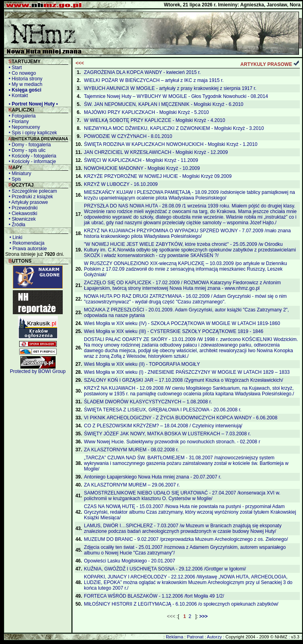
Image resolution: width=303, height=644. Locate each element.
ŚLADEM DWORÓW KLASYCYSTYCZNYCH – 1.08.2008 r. (148, 402)
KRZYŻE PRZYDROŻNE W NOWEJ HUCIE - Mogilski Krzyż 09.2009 (158, 176)
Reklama (174, 637)
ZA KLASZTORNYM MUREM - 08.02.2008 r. (131, 450)
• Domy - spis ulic (26, 150)
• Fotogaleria (21, 116)
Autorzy (214, 637)
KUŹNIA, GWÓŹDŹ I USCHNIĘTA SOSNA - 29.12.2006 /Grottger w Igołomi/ (165, 569)
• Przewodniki (22, 208)
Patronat (195, 637)
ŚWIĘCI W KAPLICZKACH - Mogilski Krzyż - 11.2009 (141, 160)
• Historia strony (24, 79)
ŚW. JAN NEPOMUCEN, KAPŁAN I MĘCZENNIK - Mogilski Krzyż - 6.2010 (164, 104)
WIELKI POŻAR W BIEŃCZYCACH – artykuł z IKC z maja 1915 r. (154, 80)
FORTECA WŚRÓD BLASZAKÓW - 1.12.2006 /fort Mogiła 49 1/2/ (154, 596)
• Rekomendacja (26, 243)
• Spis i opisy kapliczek (32, 133)
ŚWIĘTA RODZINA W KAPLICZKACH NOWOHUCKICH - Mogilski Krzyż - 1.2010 (171, 144)
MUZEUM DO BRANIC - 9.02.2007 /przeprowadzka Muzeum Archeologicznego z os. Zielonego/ (186, 539)
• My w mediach (24, 84)
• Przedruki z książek (30, 197)
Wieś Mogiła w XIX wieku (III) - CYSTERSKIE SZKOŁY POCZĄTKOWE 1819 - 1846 (174, 331)
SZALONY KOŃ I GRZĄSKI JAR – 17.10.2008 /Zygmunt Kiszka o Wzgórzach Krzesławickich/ (183, 380)
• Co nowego (21, 73)
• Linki (15, 237)
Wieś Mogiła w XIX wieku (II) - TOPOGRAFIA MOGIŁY (142, 364)
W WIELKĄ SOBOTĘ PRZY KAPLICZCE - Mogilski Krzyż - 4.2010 (154, 120)
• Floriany (17, 122)
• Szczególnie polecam (32, 191)
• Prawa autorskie (27, 249)
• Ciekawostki (22, 213)
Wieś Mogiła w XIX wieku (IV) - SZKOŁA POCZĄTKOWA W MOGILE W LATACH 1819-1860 (182, 323)
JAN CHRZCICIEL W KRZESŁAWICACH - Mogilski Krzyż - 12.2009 (156, 152)
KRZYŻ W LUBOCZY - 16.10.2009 (121, 184)
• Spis (14, 179)
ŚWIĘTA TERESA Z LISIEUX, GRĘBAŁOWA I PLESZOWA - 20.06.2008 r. (163, 410)
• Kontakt (17, 96)
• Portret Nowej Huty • (32, 104)
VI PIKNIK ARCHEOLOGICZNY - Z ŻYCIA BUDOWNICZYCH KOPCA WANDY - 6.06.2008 (181, 418)
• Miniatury (19, 173)
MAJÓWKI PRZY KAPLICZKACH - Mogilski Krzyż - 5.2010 (147, 112)
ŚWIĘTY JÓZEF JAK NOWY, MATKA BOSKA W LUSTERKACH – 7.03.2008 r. (167, 434)
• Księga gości (24, 90)
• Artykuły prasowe (27, 202)
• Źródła (16, 225)
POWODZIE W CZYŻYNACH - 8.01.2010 (128, 136)
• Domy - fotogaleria (28, 145)
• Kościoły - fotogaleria (31, 156)
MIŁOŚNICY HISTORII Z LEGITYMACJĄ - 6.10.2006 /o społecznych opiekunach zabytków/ (181, 604)
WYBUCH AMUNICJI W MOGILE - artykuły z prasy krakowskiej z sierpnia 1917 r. (170, 88)
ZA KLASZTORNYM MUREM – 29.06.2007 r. (132, 485)
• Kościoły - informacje (31, 161)
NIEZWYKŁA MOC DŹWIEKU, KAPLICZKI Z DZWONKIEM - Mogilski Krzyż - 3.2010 (174, 128)
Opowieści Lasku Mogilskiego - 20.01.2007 (130, 561)
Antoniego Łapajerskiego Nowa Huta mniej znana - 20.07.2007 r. (153, 477)
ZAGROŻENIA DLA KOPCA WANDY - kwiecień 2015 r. (142, 72)
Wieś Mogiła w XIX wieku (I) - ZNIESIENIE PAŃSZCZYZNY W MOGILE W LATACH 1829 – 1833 (187, 372)
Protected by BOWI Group (38, 371)
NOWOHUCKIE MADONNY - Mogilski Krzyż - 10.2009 (142, 168)
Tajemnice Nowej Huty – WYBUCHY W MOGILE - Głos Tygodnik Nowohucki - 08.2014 (176, 96)
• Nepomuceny (23, 127)
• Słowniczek (21, 219)
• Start (14, 68)
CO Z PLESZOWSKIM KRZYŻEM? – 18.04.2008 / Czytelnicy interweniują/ (163, 426)
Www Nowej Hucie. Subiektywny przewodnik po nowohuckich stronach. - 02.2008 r (172, 442)
